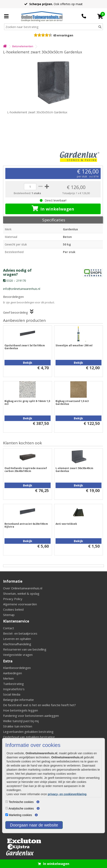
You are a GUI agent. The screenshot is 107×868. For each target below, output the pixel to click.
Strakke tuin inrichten (18, 726)
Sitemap (9, 615)
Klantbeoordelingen (17, 668)
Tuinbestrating (13, 684)
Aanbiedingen (13, 673)
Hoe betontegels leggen (20, 710)
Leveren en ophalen (17, 639)
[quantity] (30, 187)
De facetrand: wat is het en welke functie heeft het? (39, 705)
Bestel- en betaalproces (20, 633)
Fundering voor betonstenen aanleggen (31, 716)
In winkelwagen (53, 209)
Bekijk (28, 363)
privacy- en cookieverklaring (67, 794)
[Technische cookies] (7, 802)
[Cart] (100, 16)
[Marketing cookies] (7, 815)
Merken (8, 678)
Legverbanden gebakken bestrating (28, 732)
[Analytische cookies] (7, 808)
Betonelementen (23, 46)
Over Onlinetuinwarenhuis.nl (23, 588)
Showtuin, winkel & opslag (21, 593)
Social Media (12, 694)
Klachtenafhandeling (17, 644)
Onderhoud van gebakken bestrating (29, 737)
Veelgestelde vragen (18, 655)
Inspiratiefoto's (14, 689)
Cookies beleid (13, 609)
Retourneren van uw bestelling (25, 649)
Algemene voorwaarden (20, 604)
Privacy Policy (13, 599)
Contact (9, 628)
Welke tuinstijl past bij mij (21, 721)
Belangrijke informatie (18, 700)
